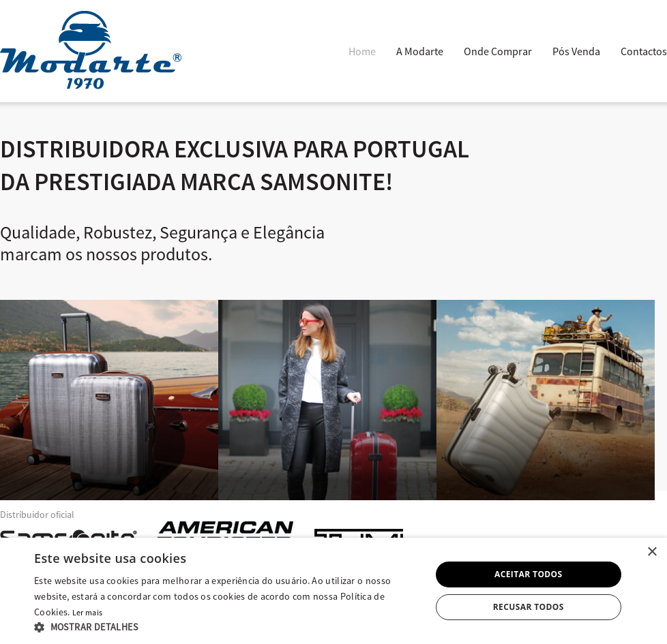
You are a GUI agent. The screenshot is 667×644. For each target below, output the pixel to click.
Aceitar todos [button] (529, 574)
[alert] (333, 591)
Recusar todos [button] (529, 607)
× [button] (652, 552)
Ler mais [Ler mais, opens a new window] (87, 612)
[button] (226, 627)
